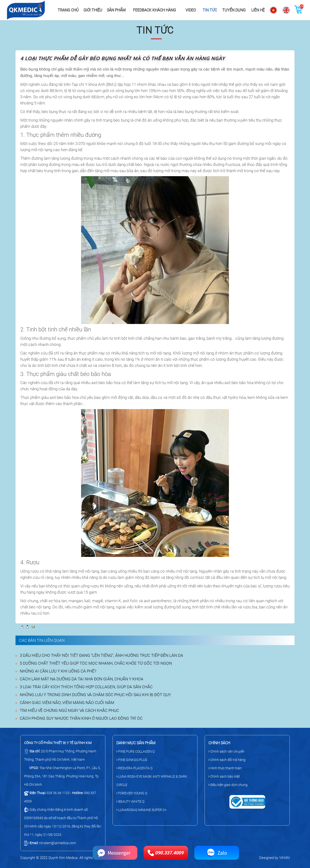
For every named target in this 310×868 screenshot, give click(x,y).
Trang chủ (68, 10)
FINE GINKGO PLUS (132, 760)
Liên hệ (258, 10)
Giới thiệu (93, 10)
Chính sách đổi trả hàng (227, 760)
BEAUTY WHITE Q (130, 801)
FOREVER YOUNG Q (132, 793)
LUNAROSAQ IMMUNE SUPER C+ (142, 810)
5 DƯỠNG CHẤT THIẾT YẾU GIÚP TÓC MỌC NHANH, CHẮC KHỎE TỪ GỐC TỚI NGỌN (96, 663)
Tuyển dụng (234, 10)
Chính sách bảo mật (224, 776)
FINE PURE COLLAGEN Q (135, 751)
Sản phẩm (116, 10)
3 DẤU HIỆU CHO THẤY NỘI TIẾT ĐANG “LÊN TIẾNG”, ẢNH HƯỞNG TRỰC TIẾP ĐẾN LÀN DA (101, 655)
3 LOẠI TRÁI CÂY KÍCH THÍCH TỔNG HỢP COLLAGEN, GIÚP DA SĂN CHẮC (86, 687)
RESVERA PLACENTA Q (134, 768)
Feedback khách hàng (155, 10)
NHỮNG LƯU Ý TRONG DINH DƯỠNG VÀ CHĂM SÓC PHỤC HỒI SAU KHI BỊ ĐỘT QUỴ (95, 695)
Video (191, 10)
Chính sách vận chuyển (226, 751)
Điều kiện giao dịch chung (228, 785)
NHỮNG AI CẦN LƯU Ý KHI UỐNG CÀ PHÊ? (58, 671)
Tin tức (210, 10)
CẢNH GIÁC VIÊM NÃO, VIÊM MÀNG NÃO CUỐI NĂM (67, 703)
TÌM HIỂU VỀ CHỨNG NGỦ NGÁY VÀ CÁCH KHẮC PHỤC (69, 710)
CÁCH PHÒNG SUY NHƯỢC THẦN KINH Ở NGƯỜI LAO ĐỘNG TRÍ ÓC (81, 718)
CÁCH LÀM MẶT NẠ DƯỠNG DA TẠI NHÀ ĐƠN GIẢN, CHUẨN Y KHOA (82, 679)
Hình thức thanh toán (225, 768)
